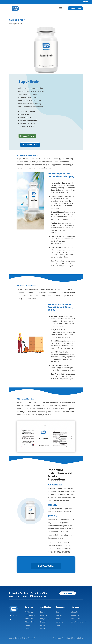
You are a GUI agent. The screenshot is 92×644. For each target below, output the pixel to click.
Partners (59, 615)
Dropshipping (30, 615)
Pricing (43, 612)
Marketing (60, 622)
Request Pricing (27, 136)
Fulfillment (29, 612)
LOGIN (85, 2)
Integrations (45, 619)
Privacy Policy (77, 638)
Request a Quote (75, 8)
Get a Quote (68, 593)
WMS (58, 625)
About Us (75, 612)
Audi (12, 24)
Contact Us (75, 615)
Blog (57, 612)
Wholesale (29, 619)
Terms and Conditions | (62, 638)
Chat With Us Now (30, 145)
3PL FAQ (43, 629)
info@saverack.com (79, 622)
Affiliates (59, 619)
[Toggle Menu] (61, 8)
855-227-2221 (76, 619)
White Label (29, 622)
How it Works (45, 615)
